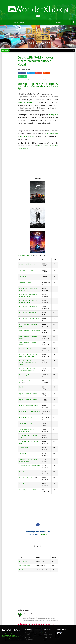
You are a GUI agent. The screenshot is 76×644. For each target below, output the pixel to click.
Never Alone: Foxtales (25, 255)
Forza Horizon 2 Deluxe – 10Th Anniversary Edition (28, 289)
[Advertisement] (38, 166)
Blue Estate (22, 276)
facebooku (42, 534)
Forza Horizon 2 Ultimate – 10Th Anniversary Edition (29, 301)
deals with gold (34, 80)
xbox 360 (45, 80)
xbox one (50, 80)
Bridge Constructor (25, 282)
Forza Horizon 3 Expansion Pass (29, 312)
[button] (22, 73)
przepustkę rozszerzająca (27, 102)
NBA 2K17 (26, 149)
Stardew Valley (24, 448)
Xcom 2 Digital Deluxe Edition (28, 490)
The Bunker (22, 454)
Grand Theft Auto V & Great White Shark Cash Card (28, 356)
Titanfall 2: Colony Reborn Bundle (29, 466)
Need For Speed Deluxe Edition (28, 405)
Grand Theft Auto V (25, 349)
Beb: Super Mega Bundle (26, 270)
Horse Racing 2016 (25, 375)
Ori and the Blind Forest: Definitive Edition (26, 430)
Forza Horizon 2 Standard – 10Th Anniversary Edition (29, 295)
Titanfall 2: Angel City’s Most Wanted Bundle (28, 461)
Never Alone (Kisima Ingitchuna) (29, 411)
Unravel (21, 472)
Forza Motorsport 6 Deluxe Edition (29, 331)
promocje (40, 80)
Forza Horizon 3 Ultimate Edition (29, 319)
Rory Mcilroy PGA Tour (26, 423)
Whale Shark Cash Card (26, 478)
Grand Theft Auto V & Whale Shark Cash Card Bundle (28, 370)
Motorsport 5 (53, 115)
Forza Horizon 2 (44, 146)
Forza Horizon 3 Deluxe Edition (28, 306)
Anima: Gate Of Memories (27, 264)
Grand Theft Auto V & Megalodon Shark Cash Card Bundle (28, 363)
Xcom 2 (21, 484)
